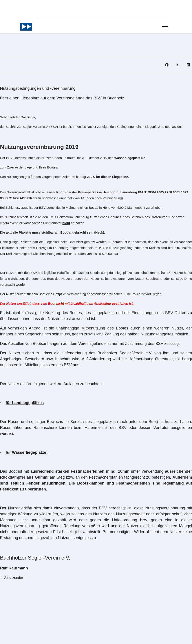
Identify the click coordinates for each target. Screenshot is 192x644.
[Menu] (165, 27)
